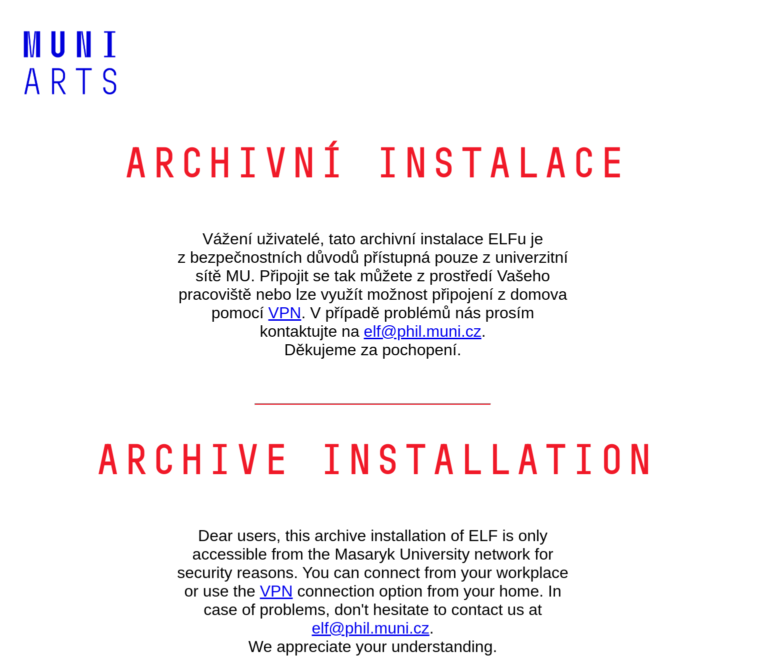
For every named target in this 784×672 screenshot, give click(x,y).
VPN (285, 313)
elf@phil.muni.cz (423, 331)
